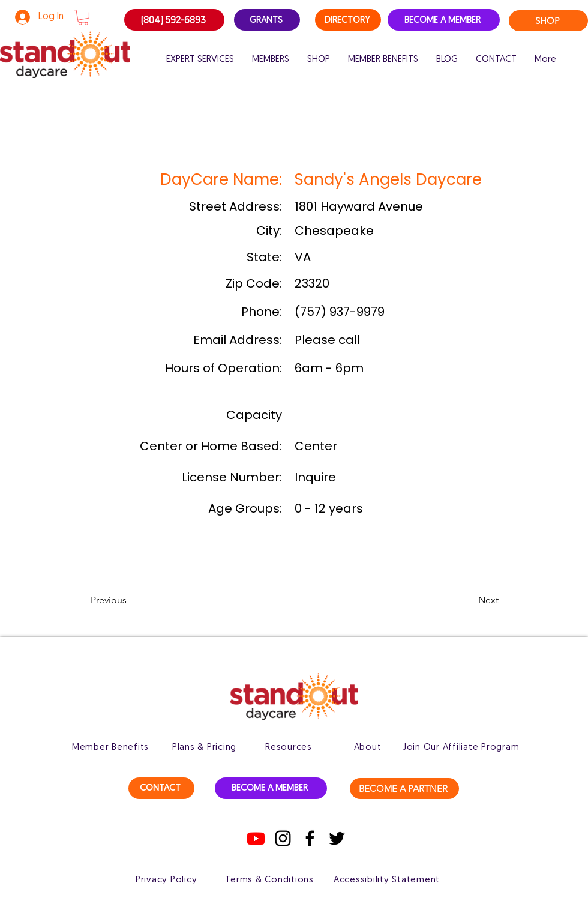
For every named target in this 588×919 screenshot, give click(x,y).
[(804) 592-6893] (174, 20)
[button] (83, 17)
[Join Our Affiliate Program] (461, 747)
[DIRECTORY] (348, 20)
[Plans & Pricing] (204, 747)
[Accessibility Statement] (387, 880)
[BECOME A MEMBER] (444, 20)
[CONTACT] (161, 788)
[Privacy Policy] (166, 880)
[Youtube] (256, 838)
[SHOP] (548, 21)
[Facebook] (310, 838)
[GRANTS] (267, 20)
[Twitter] (337, 838)
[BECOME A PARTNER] (404, 788)
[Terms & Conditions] (269, 880)
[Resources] (289, 747)
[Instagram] (283, 838)
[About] (367, 747)
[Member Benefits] (110, 747)
